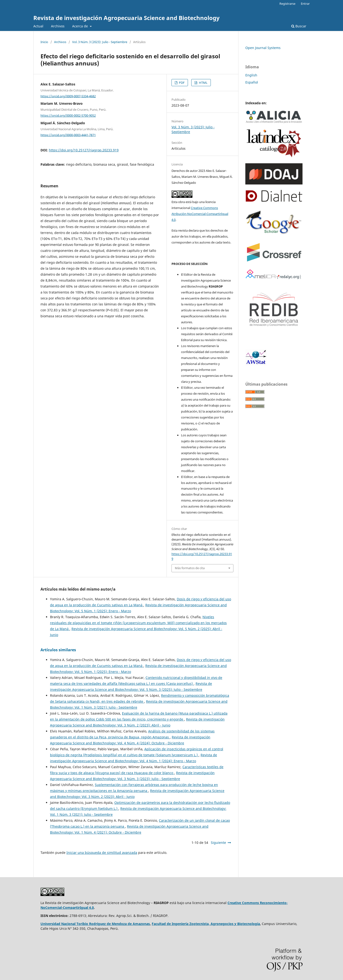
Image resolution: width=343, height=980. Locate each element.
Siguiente (218, 843)
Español (252, 82)
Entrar (305, 4)
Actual (38, 26)
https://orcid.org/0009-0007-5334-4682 (68, 96)
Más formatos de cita (190, 568)
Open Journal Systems (263, 48)
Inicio (44, 42)
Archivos (58, 26)
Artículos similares (58, 650)
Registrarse (287, 4)
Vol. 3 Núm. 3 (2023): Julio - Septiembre (100, 42)
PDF (181, 83)
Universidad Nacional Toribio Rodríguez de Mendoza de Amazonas (95, 924)
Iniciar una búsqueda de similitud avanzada (102, 853)
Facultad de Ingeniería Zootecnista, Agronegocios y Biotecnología (206, 924)
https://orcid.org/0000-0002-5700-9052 (68, 115)
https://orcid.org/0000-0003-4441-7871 (68, 135)
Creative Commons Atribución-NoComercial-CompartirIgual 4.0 (200, 214)
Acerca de (81, 26)
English (251, 75)
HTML (203, 83)
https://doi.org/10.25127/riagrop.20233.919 (84, 150)
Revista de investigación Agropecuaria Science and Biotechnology (126, 18)
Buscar (299, 26)
